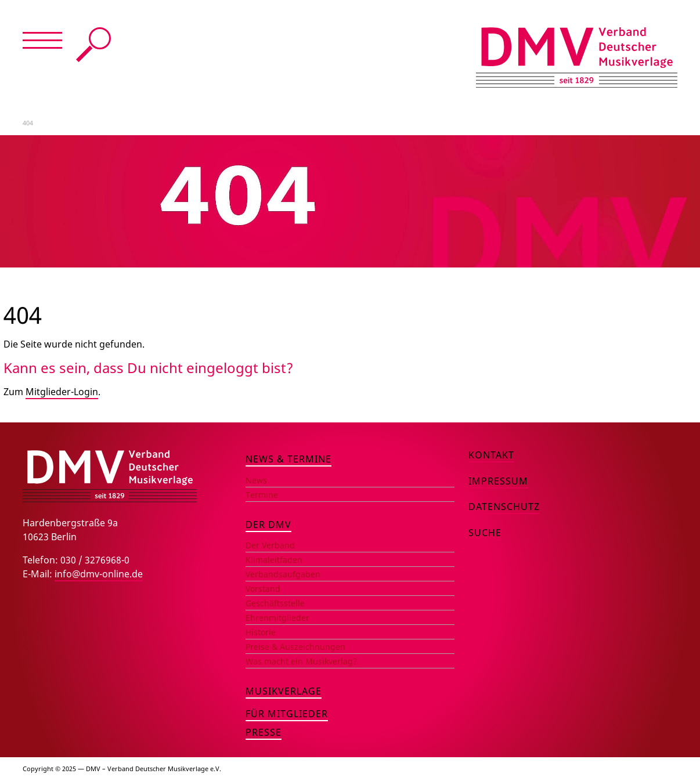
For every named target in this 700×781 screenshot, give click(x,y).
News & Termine (288, 459)
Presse (264, 732)
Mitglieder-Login (62, 392)
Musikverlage (284, 691)
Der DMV (268, 525)
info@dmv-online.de (99, 574)
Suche (93, 45)
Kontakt (491, 455)
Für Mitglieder (287, 714)
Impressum (498, 481)
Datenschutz (504, 507)
